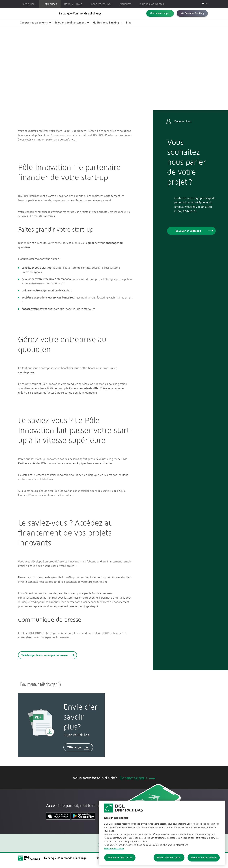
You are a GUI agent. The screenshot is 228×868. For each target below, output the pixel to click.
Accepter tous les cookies (204, 860)
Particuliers (29, 4)
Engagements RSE (101, 4)
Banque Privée (73, 4)
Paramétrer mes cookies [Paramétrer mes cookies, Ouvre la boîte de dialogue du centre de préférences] (120, 860)
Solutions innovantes (151, 4)
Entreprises (50, 4)
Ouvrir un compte (160, 15)
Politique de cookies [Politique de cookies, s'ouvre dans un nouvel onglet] (114, 851)
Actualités (125, 4)
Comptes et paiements (34, 26)
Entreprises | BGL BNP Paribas (34, 42)
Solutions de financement (70, 26)
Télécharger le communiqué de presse (47, 655)
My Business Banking (192, 15)
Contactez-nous (137, 778)
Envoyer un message (194, 231)
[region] (162, 836)
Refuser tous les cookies (169, 860)
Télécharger (79, 747)
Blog (129, 26)
